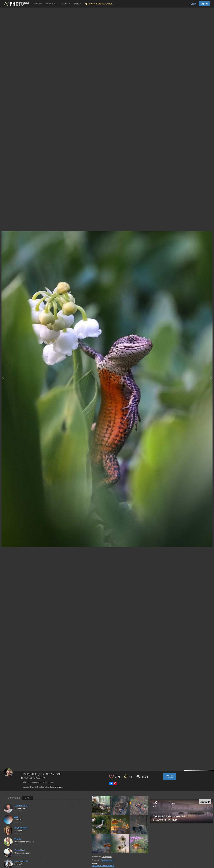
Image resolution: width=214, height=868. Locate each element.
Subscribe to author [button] (169, 776)
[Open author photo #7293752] (120, 806)
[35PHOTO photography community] (16, 4)
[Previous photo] (3, 377)
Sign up (204, 4)
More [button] (78, 4)
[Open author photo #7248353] (101, 825)
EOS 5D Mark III (108, 860)
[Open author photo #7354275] (101, 806)
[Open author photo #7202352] (120, 825)
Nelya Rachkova (21, 828)
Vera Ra (18, 839)
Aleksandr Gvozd (21, 806)
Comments (14, 798)
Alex (16, 817)
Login (193, 4)
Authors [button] (51, 4)
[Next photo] (211, 377)
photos (107, 857)
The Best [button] (65, 4)
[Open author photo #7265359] (139, 806)
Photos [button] (37, 4)
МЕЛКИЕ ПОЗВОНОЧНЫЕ (103, 866)
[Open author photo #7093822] (139, 844)
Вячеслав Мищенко (33, 778)
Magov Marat (20, 850)
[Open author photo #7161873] (101, 844)
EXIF (28, 798)
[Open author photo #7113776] (120, 844)
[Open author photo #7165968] (139, 825)
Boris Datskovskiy (21, 861)
